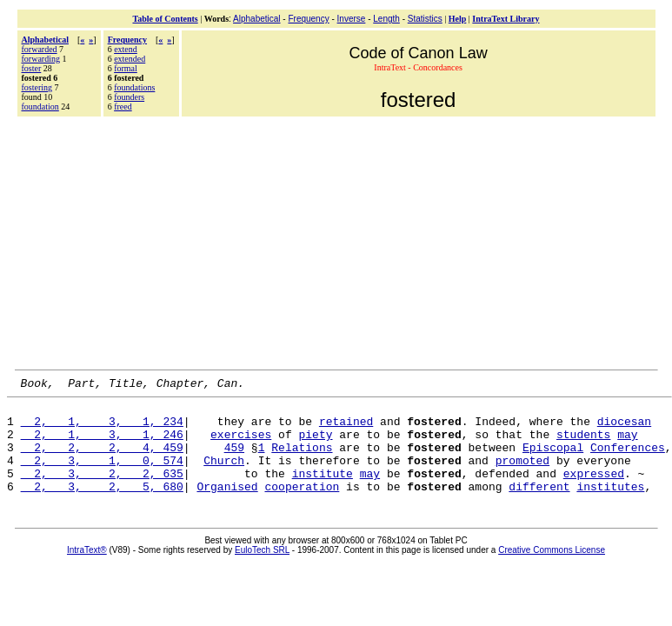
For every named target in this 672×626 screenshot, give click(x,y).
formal (126, 68)
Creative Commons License (552, 571)
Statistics (425, 19)
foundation (40, 107)
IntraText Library (506, 19)
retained (346, 429)
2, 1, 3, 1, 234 (102, 429)
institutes (610, 507)
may (627, 444)
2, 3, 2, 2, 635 (102, 491)
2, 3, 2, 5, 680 (102, 507)
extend (126, 49)
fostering (37, 87)
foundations (134, 87)
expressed (594, 491)
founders (129, 97)
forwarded (40, 49)
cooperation (302, 507)
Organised (227, 507)
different (539, 507)
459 (234, 460)
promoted (522, 476)
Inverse (352, 19)
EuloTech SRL (262, 571)
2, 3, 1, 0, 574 (102, 476)
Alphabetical (256, 19)
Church (224, 476)
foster (32, 68)
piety (315, 444)
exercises (241, 444)
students (583, 444)
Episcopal (553, 460)
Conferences (628, 460)
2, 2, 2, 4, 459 (102, 460)
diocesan (624, 429)
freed (123, 107)
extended (130, 59)
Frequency (308, 19)
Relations (302, 460)
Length (386, 19)
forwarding (41, 59)
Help (458, 19)
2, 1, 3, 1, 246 (102, 444)
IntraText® (87, 571)
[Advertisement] (336, 241)
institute (323, 491)
